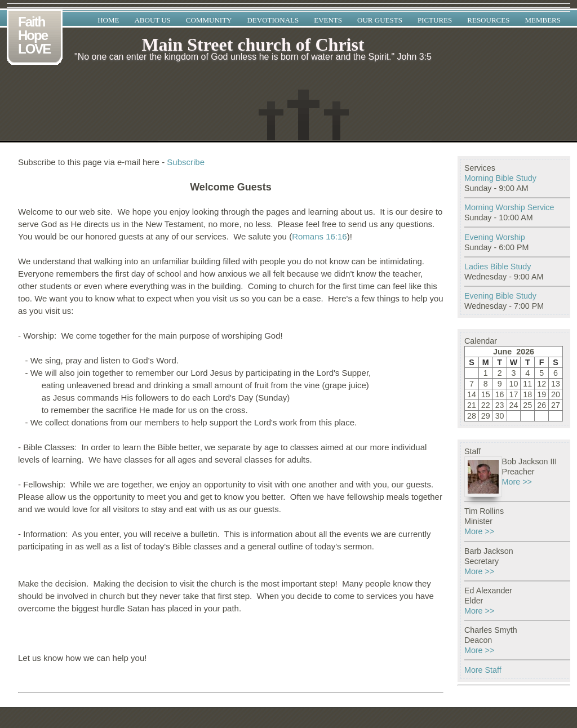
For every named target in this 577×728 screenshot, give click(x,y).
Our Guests (380, 20)
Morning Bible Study (500, 178)
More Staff (483, 670)
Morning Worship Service (509, 207)
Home (108, 20)
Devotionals (273, 20)
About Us (152, 20)
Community (209, 20)
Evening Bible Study (500, 296)
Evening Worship (495, 237)
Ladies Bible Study (498, 267)
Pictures (435, 20)
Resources (488, 20)
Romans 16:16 (319, 236)
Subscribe (186, 162)
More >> (517, 482)
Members (543, 20)
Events (328, 20)
